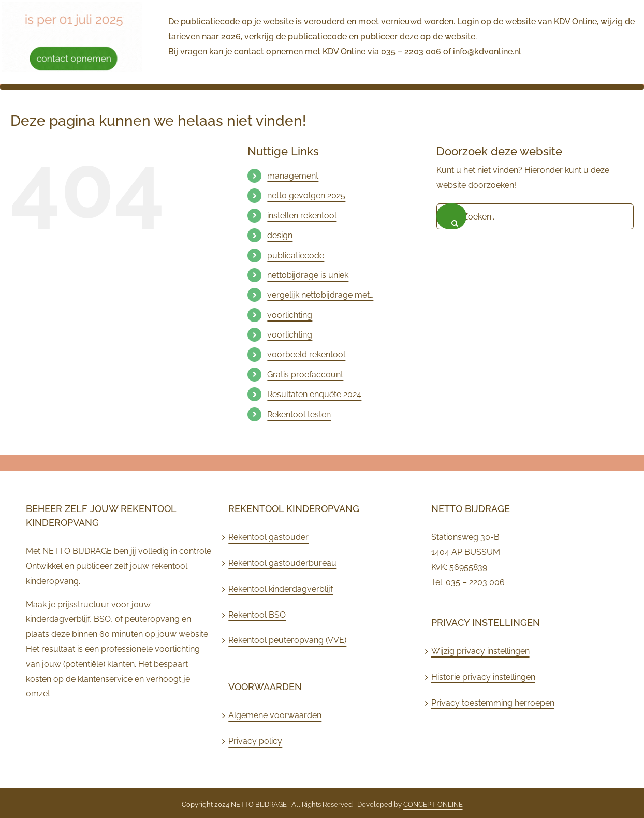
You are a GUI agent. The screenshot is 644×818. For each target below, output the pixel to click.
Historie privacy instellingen (483, 677)
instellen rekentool (302, 216)
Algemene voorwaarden (275, 715)
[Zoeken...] (535, 216)
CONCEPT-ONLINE (433, 804)
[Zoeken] (451, 216)
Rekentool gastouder (268, 537)
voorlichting (290, 315)
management (293, 176)
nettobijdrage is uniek (308, 275)
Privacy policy (255, 741)
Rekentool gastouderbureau (282, 563)
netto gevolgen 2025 (306, 195)
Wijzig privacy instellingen (480, 651)
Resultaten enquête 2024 (314, 394)
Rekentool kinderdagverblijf (281, 589)
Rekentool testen (299, 414)
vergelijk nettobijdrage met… (320, 295)
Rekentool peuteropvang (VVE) (287, 640)
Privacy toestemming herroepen (493, 703)
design (280, 235)
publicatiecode (296, 255)
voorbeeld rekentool (306, 354)
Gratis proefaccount (305, 375)
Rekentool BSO (257, 615)
